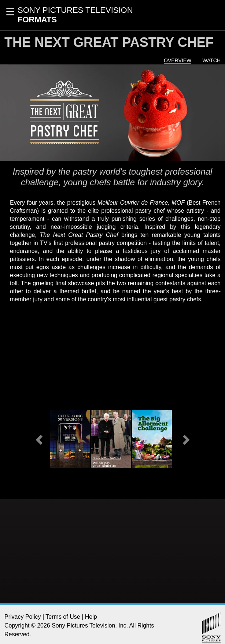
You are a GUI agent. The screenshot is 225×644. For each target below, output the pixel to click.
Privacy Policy (23, 617)
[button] (40, 439)
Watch (211, 60)
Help (91, 617)
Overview (178, 60)
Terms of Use (63, 617)
